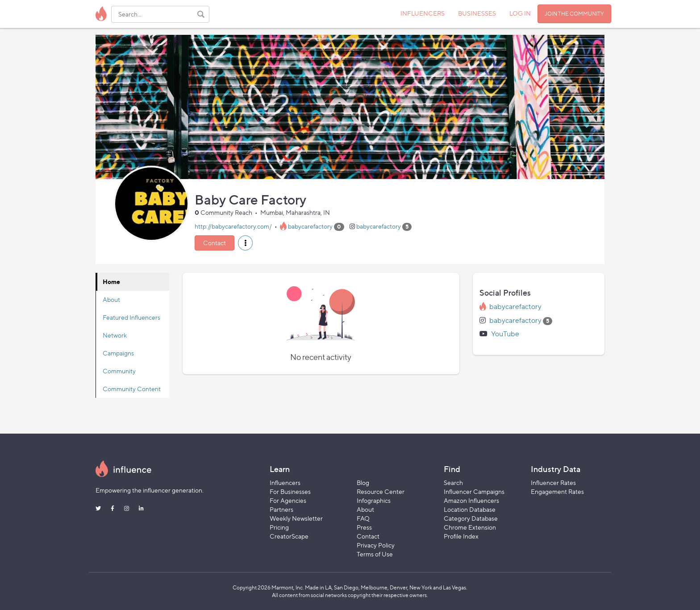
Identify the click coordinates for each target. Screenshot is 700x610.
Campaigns (118, 353)
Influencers (285, 483)
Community (119, 371)
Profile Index (461, 536)
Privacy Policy (376, 545)
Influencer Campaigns (474, 491)
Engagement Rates (557, 491)
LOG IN (520, 13)
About (111, 299)
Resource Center (381, 491)
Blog (363, 483)
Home (111, 282)
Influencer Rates (553, 483)
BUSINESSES (477, 13)
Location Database (470, 509)
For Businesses (290, 491)
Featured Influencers (131, 317)
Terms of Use (375, 554)
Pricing (279, 527)
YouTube (505, 334)
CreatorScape (289, 536)
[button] (245, 243)
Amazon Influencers (471, 500)
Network (115, 335)
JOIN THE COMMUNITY (574, 14)
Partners (281, 509)
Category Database (471, 518)
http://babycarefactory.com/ (233, 226)
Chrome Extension (470, 527)
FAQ (363, 518)
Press (364, 527)
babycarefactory (310, 226)
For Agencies (288, 500)
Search (453, 483)
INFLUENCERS (423, 13)
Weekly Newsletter (296, 518)
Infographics (374, 500)
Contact (215, 243)
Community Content (132, 389)
